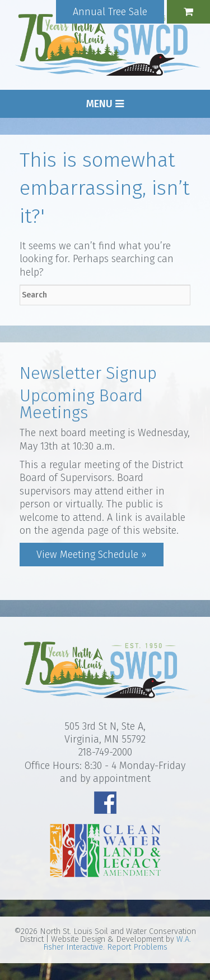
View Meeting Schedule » (92, 555)
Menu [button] (105, 104)
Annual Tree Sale (110, 12)
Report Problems (137, 947)
